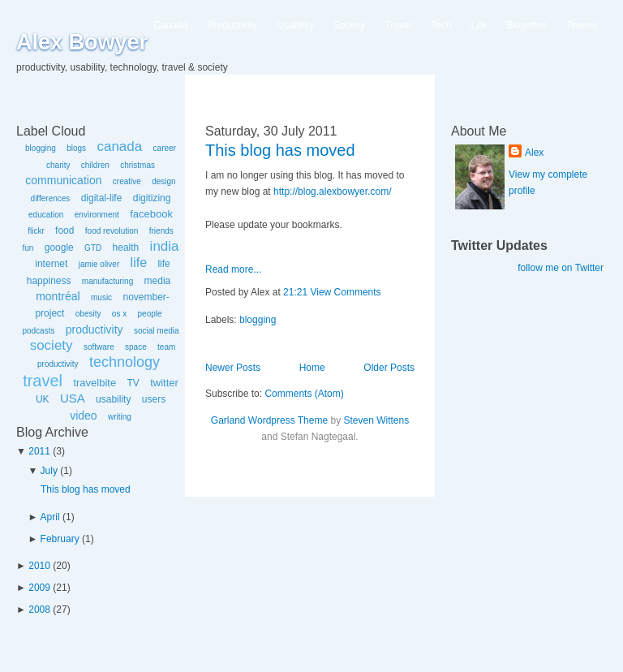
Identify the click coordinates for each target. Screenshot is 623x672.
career (165, 148)
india (165, 246)
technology (125, 362)
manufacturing (107, 281)
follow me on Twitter (561, 268)
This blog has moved (86, 489)
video (83, 416)
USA (73, 398)
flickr (36, 231)
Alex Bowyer (82, 42)
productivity (95, 330)
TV (133, 383)
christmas (137, 165)
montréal (58, 296)
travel (43, 381)
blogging (41, 148)
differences (51, 198)
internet (51, 264)
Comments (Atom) (304, 394)
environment (97, 215)
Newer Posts (233, 368)
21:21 (295, 292)
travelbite (95, 383)
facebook (151, 214)
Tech (441, 25)
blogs (76, 148)
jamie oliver (99, 264)
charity (58, 165)
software (99, 347)
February (60, 539)
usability (113, 399)
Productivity (233, 25)
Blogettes (526, 25)
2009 (39, 588)
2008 (39, 610)
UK (43, 399)
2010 (39, 566)
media (158, 281)
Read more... (233, 269)
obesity (88, 314)
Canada (171, 25)
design (163, 181)
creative (127, 181)
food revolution (112, 231)
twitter (164, 383)
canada (119, 146)
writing (120, 417)
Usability (296, 25)
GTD (93, 248)
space (136, 347)
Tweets (582, 25)
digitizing (152, 198)
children (95, 165)
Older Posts (389, 368)
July (49, 471)
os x (119, 314)
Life (479, 25)
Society (349, 25)
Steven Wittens (376, 420)
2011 (39, 451)
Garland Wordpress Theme (269, 420)
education (46, 215)
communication (63, 180)
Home (312, 368)
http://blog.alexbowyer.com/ (332, 192)
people (150, 314)
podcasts (38, 331)
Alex (534, 153)
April (50, 517)
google (59, 248)
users (154, 399)
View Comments (345, 292)
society (52, 345)
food (64, 230)
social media (157, 331)
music (101, 297)
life (139, 263)
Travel (398, 25)
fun (28, 248)
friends (161, 231)
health (126, 248)
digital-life (102, 198)
